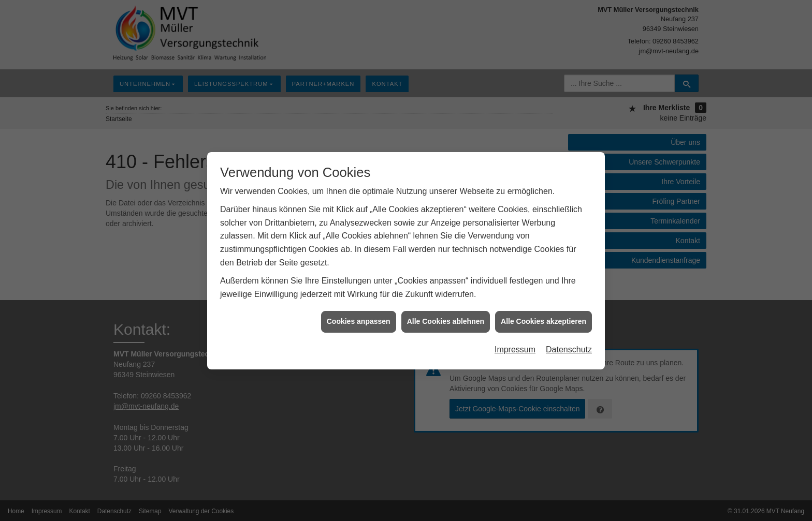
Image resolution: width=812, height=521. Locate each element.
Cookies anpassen (359, 320)
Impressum (515, 347)
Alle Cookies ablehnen (446, 320)
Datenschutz (569, 347)
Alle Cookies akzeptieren (543, 320)
